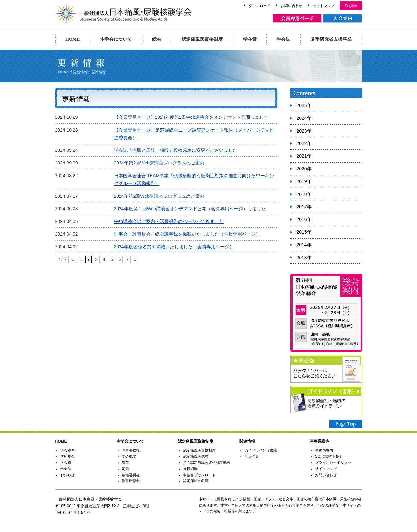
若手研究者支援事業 (331, 39)
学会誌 (283, 39)
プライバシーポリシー (333, 462)
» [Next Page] (135, 259)
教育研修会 (131, 481)
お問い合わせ (292, 6)
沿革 (125, 462)
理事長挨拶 (131, 450)
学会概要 (129, 456)
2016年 (304, 219)
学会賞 (250, 39)
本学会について (116, 39)
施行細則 (190, 469)
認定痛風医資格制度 (202, 39)
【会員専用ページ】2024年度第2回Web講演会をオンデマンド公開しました (191, 117)
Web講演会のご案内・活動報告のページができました (169, 221)
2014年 (304, 245)
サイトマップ (324, 6)
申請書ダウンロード (199, 475)
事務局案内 (324, 450)
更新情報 (80, 72)
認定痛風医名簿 (196, 481)
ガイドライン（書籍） (263, 450)
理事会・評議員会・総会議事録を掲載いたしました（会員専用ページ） (187, 234)
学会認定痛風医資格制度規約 (207, 462)
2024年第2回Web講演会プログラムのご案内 (159, 163)
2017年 (304, 207)
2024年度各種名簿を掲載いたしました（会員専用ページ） (174, 247)
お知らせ (68, 475)
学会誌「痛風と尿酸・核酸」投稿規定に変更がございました (176, 150)
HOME (72, 39)
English (351, 6)
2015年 (304, 232)
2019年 (304, 181)
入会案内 (68, 450)
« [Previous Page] (73, 259)
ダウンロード (260, 6)
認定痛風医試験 (196, 456)
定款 (125, 469)
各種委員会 (131, 475)
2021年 (304, 156)
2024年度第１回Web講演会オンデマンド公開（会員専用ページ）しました (190, 209)
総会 (157, 39)
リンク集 (252, 456)
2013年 (304, 258)
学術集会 (68, 456)
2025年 (304, 105)
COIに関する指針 (329, 456)
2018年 (304, 194)
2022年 (304, 143)
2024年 (304, 118)
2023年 (304, 131)
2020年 (304, 169)
